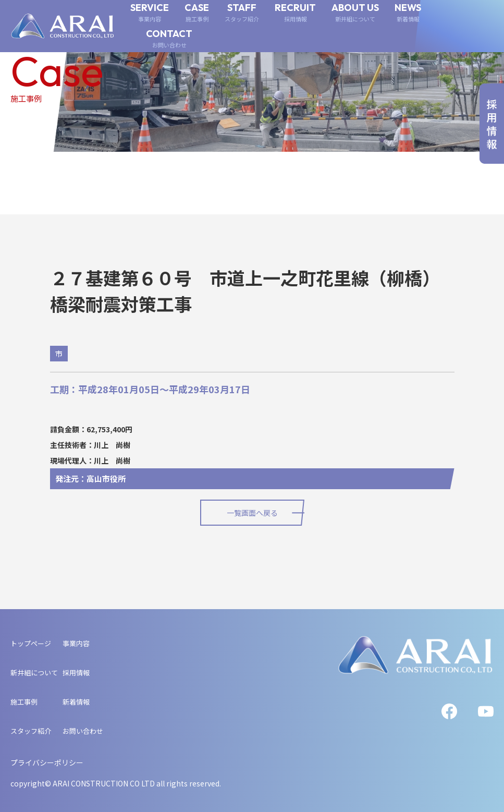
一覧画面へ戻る (252, 513)
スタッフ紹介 (31, 731)
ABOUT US (355, 13)
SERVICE (150, 13)
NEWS (408, 13)
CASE (197, 13)
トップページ (31, 643)
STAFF (242, 13)
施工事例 (24, 702)
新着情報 (76, 702)
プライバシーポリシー (47, 762)
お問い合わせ (83, 731)
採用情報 (76, 672)
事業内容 (76, 643)
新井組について (34, 672)
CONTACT (169, 39)
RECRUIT (295, 13)
